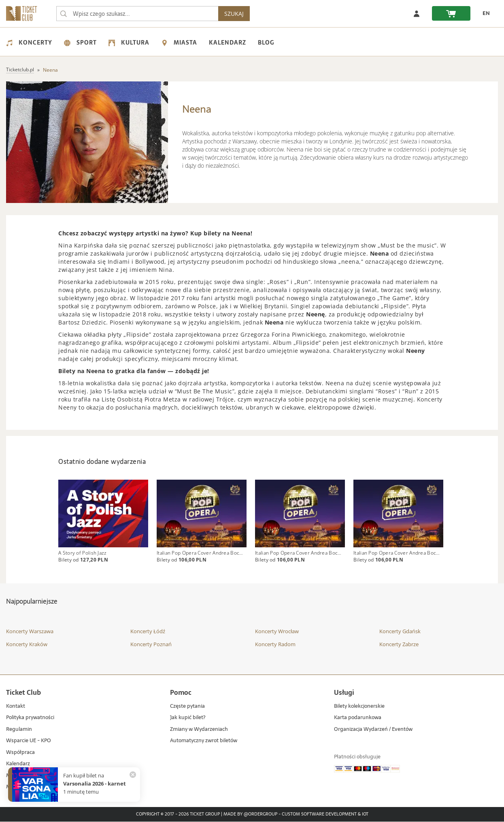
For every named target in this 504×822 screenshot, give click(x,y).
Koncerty (29, 43)
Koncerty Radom (275, 644)
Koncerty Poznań (151, 644)
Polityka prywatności (30, 718)
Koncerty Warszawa (30, 632)
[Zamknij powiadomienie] (133, 775)
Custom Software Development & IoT (325, 815)
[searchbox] (137, 14)
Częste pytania (187, 706)
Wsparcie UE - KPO (29, 741)
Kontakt (16, 706)
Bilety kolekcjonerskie (359, 706)
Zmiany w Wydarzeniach (199, 729)
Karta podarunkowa (358, 718)
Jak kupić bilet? (188, 718)
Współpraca (20, 753)
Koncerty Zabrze (399, 644)
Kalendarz (228, 43)
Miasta (179, 43)
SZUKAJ (234, 14)
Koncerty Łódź (148, 632)
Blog (266, 43)
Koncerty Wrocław (277, 632)
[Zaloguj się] (417, 13)
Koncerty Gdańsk (400, 632)
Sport (80, 43)
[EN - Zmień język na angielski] (484, 13)
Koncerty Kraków (27, 644)
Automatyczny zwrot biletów (204, 741)
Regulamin (19, 729)
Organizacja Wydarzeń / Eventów (373, 729)
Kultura (129, 43)
